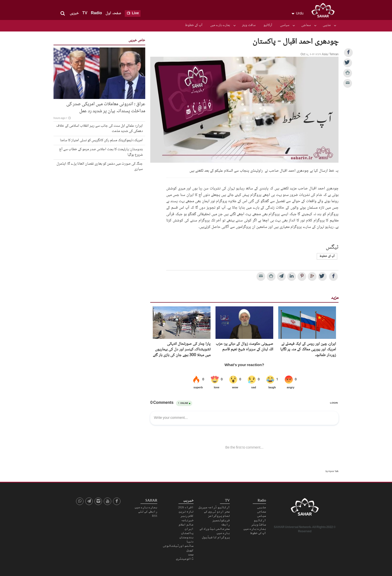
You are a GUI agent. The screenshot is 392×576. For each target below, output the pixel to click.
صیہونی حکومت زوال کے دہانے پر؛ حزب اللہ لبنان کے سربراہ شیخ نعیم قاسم (244, 347)
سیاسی (285, 25)
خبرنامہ (187, 520)
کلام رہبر (187, 516)
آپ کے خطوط (194, 25)
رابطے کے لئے (148, 512)
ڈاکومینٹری (185, 559)
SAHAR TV (305, 508)
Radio (96, 13)
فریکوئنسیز (221, 520)
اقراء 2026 (186, 507)
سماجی (306, 25)
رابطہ (225, 525)
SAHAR (325, 11)
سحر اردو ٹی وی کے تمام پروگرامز (217, 514)
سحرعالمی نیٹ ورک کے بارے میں (215, 531)
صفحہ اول (113, 13)
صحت (191, 555)
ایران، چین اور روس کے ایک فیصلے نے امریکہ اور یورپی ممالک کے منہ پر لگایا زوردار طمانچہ (308, 350)
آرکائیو (268, 25)
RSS (155, 516)
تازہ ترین (186, 512)
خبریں (74, 13)
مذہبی (327, 25)
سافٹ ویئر (249, 25)
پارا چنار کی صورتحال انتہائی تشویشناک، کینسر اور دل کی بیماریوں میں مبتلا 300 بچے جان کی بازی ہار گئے (182, 350)
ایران (189, 529)
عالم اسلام (186, 525)
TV (85, 13)
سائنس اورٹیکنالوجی (178, 546)
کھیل (190, 550)
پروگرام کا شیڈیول (216, 537)
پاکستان (187, 533)
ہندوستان (186, 537)
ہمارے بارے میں (220, 25)
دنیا (190, 542)
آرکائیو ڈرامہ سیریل (214, 507)
